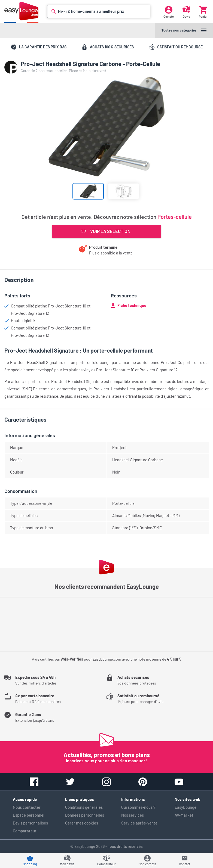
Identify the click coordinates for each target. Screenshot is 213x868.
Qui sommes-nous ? (138, 807)
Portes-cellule (175, 217)
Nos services (133, 815)
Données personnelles (85, 815)
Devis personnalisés (30, 823)
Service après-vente (139, 823)
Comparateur (25, 831)
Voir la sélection (106, 231)
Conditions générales (84, 807)
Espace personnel (29, 815)
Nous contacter (27, 807)
